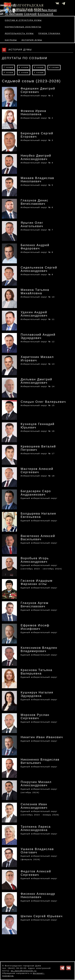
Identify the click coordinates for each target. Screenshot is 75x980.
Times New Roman (45, 10)
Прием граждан (49, 33)
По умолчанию (17, 10)
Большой (46, 14)
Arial (30, 10)
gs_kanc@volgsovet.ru (24, 971)
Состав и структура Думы (23, 20)
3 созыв (8, 72)
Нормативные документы (23, 27)
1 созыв (39, 72)
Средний (30, 14)
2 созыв (24, 72)
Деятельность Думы (19, 33)
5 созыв (39, 67)
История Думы (32, 40)
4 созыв (54, 67)
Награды (11, 40)
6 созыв (24, 67)
